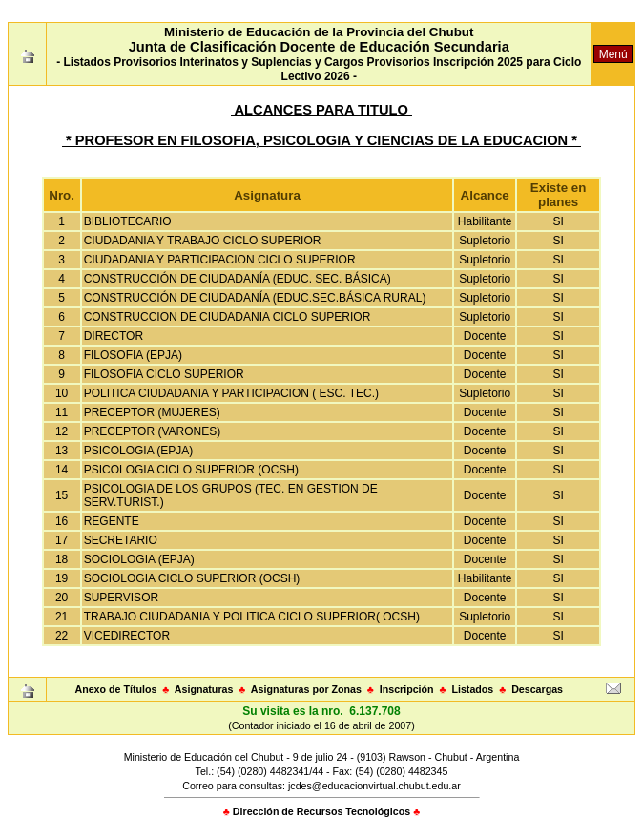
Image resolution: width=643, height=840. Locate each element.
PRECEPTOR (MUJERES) (152, 412)
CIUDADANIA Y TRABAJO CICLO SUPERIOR (203, 241)
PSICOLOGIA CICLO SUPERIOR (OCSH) (191, 470)
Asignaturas (204, 689)
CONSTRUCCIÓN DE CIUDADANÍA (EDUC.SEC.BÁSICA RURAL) (255, 298)
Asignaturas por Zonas (306, 689)
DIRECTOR (114, 336)
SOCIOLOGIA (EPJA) (139, 559)
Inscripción (407, 689)
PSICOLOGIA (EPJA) (139, 451)
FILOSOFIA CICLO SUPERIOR (164, 374)
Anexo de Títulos (115, 689)
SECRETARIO (121, 540)
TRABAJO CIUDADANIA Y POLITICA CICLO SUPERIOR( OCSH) (252, 617)
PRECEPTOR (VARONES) (153, 431)
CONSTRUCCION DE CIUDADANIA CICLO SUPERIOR (228, 317)
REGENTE (112, 521)
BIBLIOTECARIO (128, 221)
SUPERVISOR (121, 598)
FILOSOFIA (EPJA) (133, 355)
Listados (472, 689)
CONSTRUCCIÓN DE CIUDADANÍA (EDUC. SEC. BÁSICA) (238, 279)
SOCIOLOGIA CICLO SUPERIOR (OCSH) (192, 578)
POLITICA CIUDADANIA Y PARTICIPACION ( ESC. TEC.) (231, 393)
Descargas (537, 689)
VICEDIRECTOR (127, 636)
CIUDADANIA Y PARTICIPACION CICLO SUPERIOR (220, 260)
